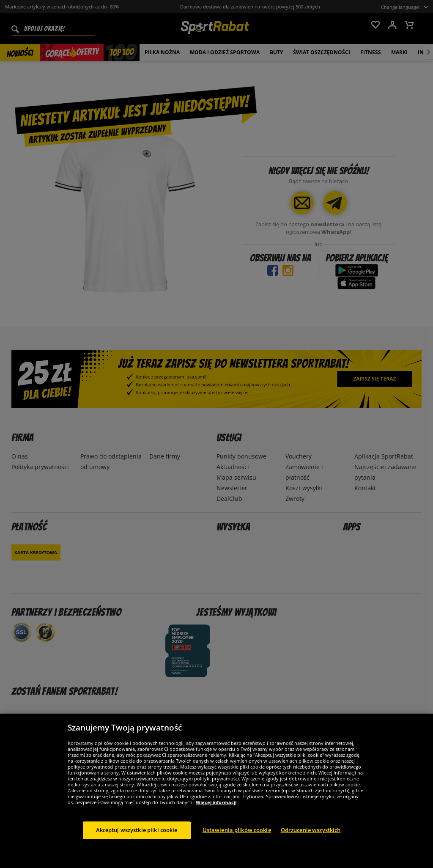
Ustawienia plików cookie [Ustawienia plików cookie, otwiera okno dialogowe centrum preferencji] (237, 839)
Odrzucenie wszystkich (311, 839)
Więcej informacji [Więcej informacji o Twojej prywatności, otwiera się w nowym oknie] (216, 811)
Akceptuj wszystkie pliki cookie (137, 839)
